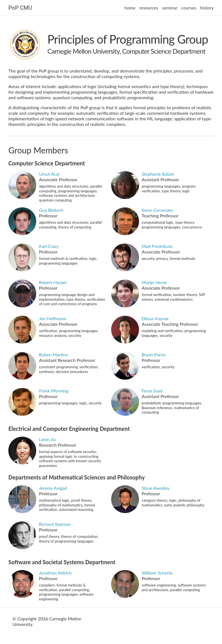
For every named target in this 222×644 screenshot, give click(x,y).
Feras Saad (152, 391)
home (130, 8)
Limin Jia (47, 439)
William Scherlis (157, 573)
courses (189, 8)
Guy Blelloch (51, 210)
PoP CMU (20, 8)
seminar (170, 8)
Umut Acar (49, 174)
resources (149, 8)
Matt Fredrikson (157, 246)
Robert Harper (53, 282)
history (207, 8)
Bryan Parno (154, 355)
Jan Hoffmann (53, 318)
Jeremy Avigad (53, 488)
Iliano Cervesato (158, 210)
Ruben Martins (53, 355)
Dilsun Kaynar (155, 318)
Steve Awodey (156, 488)
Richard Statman (55, 524)
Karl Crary (49, 246)
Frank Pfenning (54, 391)
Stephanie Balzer (158, 174)
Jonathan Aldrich (55, 573)
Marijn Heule (154, 282)
